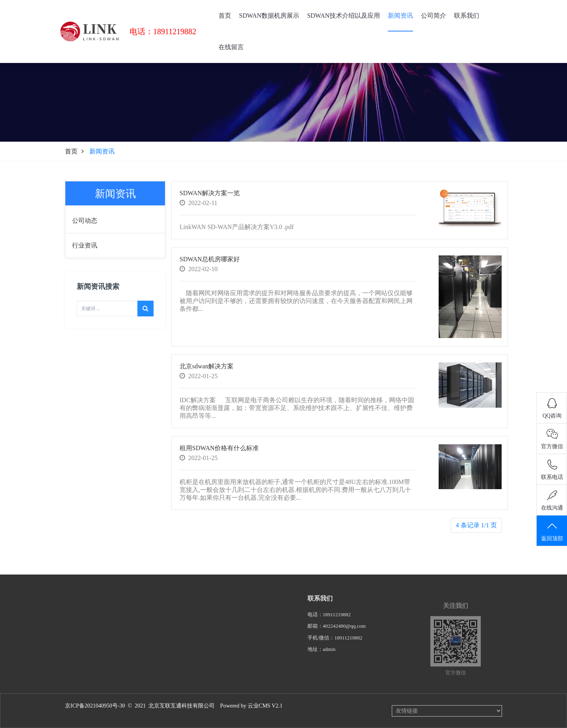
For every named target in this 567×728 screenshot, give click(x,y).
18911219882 (337, 619)
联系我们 (467, 16)
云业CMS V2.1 (265, 706)
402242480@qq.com (344, 631)
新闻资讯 (400, 16)
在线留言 (231, 47)
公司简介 (434, 16)
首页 (225, 16)
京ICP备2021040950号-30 (95, 706)
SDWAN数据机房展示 (269, 16)
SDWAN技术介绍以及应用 (344, 16)
